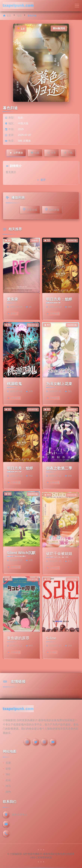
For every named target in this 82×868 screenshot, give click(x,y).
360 (8, 774)
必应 (8, 780)
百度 (8, 763)
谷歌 (8, 769)
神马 (8, 786)
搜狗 (8, 792)
